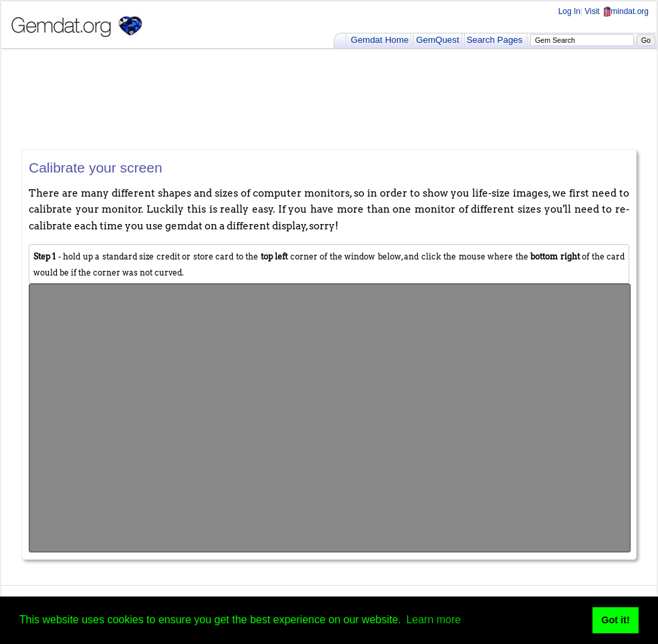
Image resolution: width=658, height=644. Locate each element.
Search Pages (495, 40)
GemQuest (437, 40)
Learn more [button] (433, 620)
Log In (569, 11)
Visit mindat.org (617, 11)
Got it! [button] (615, 620)
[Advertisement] (329, 99)
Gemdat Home (380, 40)
